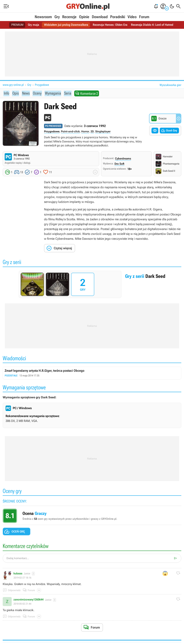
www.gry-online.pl (13, 85)
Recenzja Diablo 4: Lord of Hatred (152, 25)
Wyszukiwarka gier (170, 85)
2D (92, 132)
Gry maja (34, 25)
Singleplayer (103, 132)
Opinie (84, 17)
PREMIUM (18, 25)
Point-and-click (70, 132)
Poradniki (118, 17)
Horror (85, 132)
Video (132, 17)
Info (6, 93)
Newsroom (43, 17)
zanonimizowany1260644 (28, 600)
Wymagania (52, 93)
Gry (57, 17)
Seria (67, 93)
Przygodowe (42, 85)
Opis (15, 93)
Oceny (36, 93)
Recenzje (69, 17)
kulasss (18, 574)
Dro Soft (119, 164)
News (25, 93)
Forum (144, 17)
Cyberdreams (123, 159)
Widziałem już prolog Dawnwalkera (66, 25)
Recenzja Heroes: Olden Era (110, 25)
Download (100, 17)
